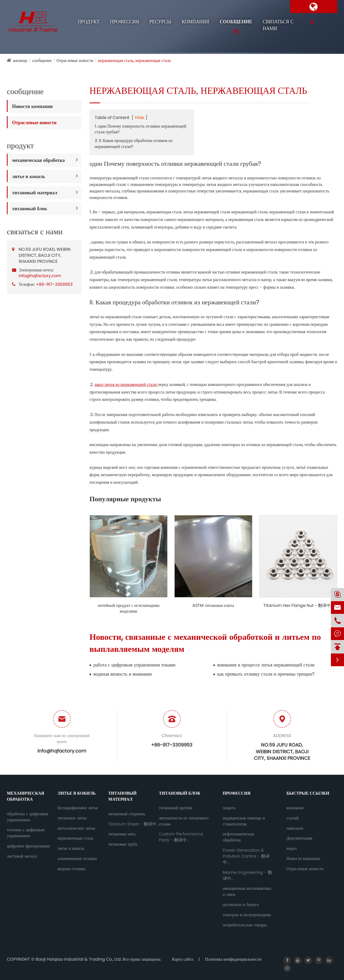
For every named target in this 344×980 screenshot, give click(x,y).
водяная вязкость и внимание (123, 674)
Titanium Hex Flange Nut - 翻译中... (298, 606)
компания (195, 22)
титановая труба (123, 844)
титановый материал (35, 193)
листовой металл (22, 856)
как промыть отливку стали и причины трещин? (266, 674)
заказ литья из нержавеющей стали (126, 384)
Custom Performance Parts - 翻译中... (181, 837)
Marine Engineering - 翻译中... (247, 876)
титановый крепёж (176, 808)
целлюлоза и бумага (241, 905)
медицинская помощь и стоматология (244, 821)
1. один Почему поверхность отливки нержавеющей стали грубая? (141, 129)
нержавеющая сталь (76, 838)
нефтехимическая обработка (238, 837)
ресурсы (160, 22)
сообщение (236, 22)
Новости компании (32, 106)
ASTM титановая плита (213, 606)
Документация (299, 838)
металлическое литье (76, 828)
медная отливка (71, 869)
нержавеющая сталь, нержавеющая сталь (134, 61)
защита (229, 808)
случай (293, 818)
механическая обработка (38, 160)
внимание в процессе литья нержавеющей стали (266, 665)
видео (292, 848)
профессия (124, 22)
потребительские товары (245, 925)
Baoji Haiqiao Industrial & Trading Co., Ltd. (79, 959)
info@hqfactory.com (40, 276)
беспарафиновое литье (78, 808)
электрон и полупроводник (247, 915)
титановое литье (72, 818)
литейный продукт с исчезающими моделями (128, 609)
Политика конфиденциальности (233, 959)
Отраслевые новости (75, 61)
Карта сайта (183, 959)
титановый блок (29, 209)
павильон (295, 828)
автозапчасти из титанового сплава (184, 821)
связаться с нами (278, 25)
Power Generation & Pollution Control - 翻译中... (246, 856)
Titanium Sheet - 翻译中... (133, 824)
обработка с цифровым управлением (27, 817)
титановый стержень (127, 814)
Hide (140, 118)
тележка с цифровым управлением (26, 833)
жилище (20, 61)
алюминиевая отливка (77, 859)
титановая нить (122, 834)
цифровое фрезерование (28, 846)
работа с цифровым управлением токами (135, 665)
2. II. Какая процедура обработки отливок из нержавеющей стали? (134, 144)
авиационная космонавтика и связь (247, 891)
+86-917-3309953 (54, 284)
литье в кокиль (29, 176)
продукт (89, 22)
